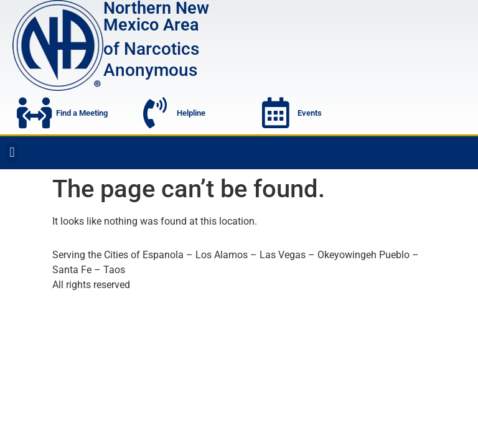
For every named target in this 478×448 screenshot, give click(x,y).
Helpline (191, 113)
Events (310, 113)
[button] (12, 153)
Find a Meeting (82, 113)
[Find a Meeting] (34, 113)
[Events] (276, 113)
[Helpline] (155, 113)
